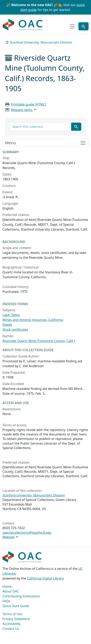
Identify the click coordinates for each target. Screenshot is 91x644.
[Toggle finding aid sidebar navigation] (45, 143)
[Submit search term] (76, 127)
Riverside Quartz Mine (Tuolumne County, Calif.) (39, 341)
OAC (23, 25)
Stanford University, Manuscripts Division (41, 42)
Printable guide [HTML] (28, 104)
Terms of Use (12, 614)
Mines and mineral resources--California (33, 320)
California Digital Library (45, 578)
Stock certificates (15, 329)
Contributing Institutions (21, 596)
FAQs (6, 601)
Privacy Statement (16, 619)
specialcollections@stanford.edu (27, 533)
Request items (22, 110)
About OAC (11, 591)
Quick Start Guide (16, 606)
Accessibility (12, 624)
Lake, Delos (11, 315)
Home (7, 586)
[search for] (40, 127)
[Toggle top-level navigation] (72, 26)
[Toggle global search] (84, 26)
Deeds (7, 325)
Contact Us (11, 629)
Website (9, 537)
